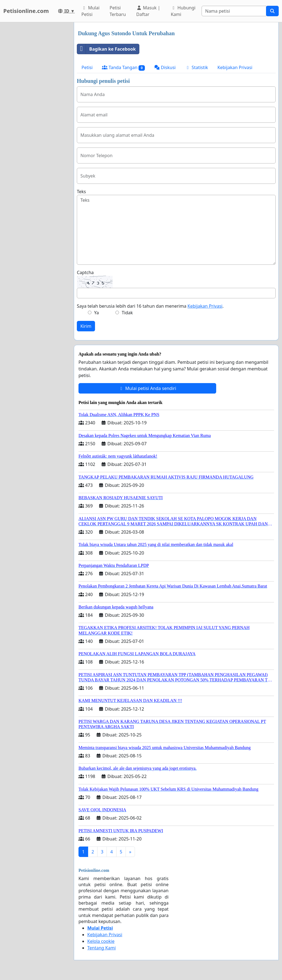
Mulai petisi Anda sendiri (147, 388)
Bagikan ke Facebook (106, 49)
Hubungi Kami (183, 11)
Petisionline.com (26, 11)
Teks (81, 192)
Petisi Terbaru (118, 11)
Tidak (127, 313)
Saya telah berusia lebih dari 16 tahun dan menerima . (150, 306)
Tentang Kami (101, 948)
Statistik (197, 67)
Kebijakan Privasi (235, 67)
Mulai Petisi (90, 11)
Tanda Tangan (123, 68)
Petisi (87, 67)
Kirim (86, 326)
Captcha (85, 272)
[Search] (234, 11)
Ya (97, 313)
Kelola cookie (101, 941)
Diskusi (165, 67)
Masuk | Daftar (148, 11)
